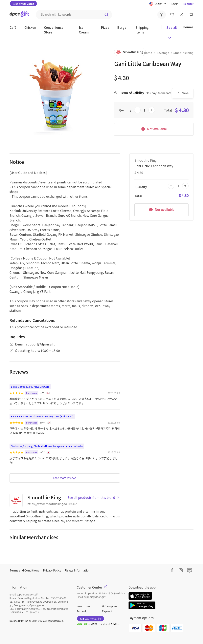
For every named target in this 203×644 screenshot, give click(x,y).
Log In (175, 4)
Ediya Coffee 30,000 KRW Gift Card (30, 387)
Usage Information (78, 570)
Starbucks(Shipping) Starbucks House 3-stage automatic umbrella (47, 446)
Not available (154, 129)
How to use (83, 606)
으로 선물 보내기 (90, 619)
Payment (107, 611)
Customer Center (92, 587)
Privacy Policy (52, 570)
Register (189, 4)
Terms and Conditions (24, 570)
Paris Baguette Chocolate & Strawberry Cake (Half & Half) (42, 416)
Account (81, 611)
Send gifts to (23, 4)
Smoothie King (183, 53)
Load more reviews (65, 478)
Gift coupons (110, 606)
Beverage (163, 53)
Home (148, 53)
